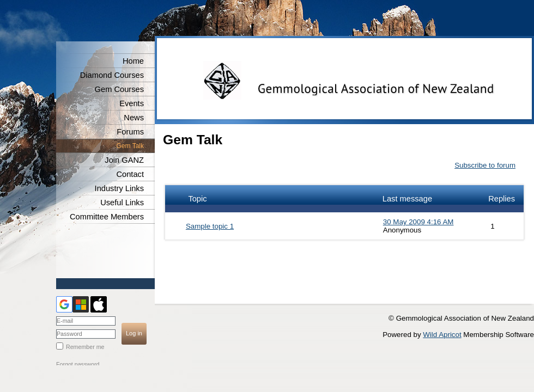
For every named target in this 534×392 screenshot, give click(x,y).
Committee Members (107, 217)
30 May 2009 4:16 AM (418, 222)
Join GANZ (124, 160)
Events (132, 103)
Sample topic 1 (210, 226)
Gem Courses (119, 89)
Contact (130, 174)
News (134, 118)
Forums (130, 132)
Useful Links (122, 203)
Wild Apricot (442, 335)
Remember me (85, 347)
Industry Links (119, 188)
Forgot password (78, 364)
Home (133, 61)
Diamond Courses (112, 75)
